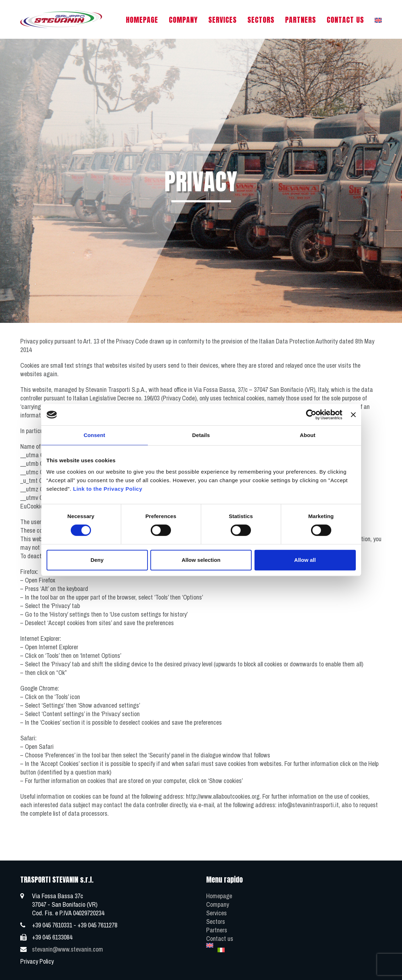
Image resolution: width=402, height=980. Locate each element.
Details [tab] (201, 435)
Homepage (219, 896)
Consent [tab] (94, 435)
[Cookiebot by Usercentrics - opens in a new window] (311, 415)
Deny (97, 560)
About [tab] (308, 435)
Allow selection (201, 560)
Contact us (220, 939)
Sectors (216, 922)
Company (218, 904)
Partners (217, 930)
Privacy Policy (37, 961)
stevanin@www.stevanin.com (68, 949)
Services (216, 913)
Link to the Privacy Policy (108, 489)
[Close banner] (353, 415)
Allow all (305, 560)
